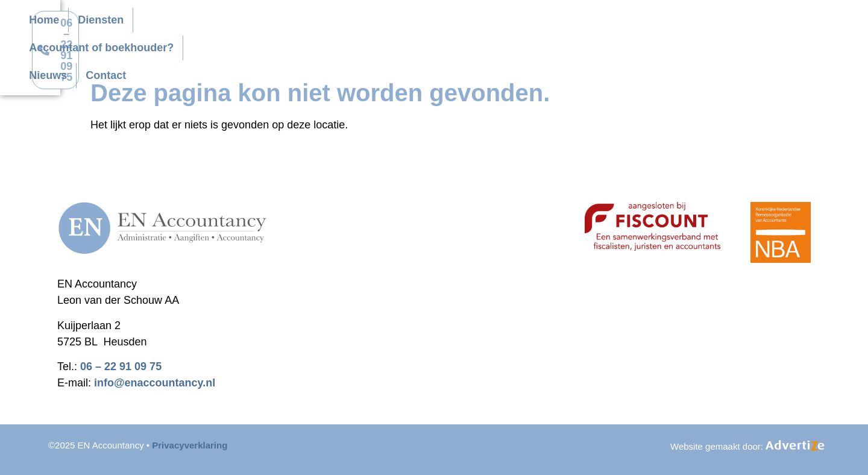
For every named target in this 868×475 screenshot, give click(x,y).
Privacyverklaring (190, 445)
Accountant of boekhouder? (484, 23)
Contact (319, 51)
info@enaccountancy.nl (155, 383)
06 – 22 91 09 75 (121, 366)
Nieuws (594, 23)
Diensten (370, 23)
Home (313, 23)
